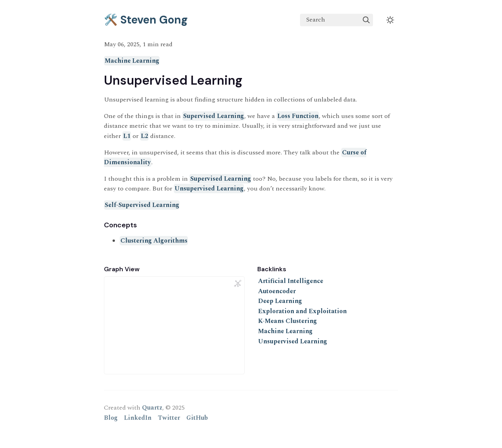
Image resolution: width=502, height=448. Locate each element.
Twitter (169, 418)
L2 (145, 136)
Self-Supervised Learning (142, 205)
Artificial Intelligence (291, 281)
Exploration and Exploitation (302, 311)
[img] (366, 20)
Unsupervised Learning (209, 189)
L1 (127, 136)
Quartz (152, 408)
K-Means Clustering (287, 321)
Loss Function (298, 116)
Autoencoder (277, 291)
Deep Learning (280, 301)
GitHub (197, 418)
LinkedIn (138, 418)
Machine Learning (132, 61)
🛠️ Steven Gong (146, 20)
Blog (111, 418)
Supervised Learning (214, 116)
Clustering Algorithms (154, 241)
